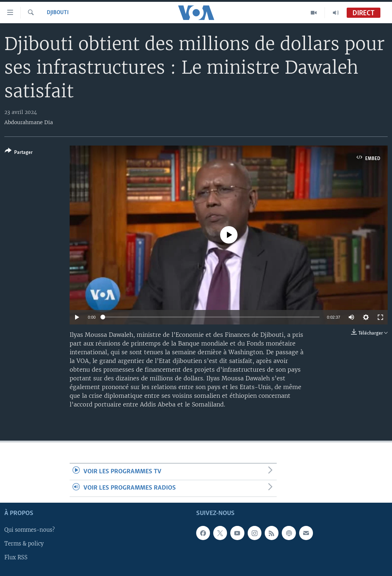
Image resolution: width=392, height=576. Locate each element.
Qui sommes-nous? (30, 530)
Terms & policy (24, 544)
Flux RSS (16, 557)
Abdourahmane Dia (29, 122)
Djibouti (58, 13)
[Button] (19, 153)
